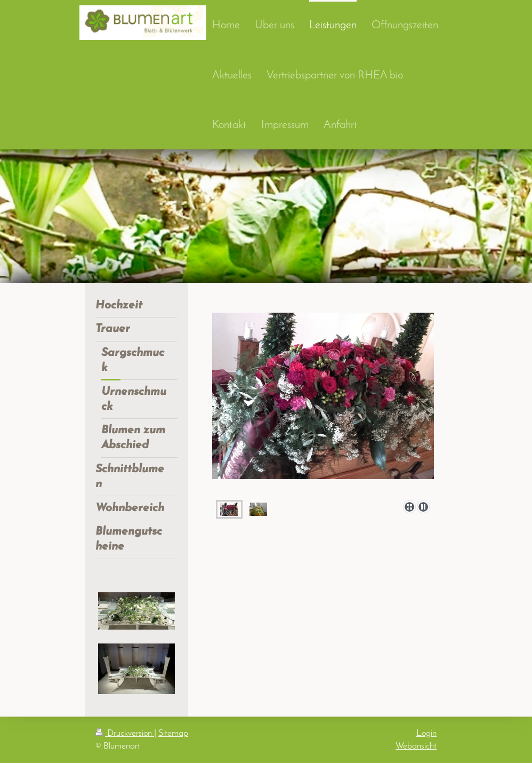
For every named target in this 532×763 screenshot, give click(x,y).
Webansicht (416, 746)
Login (426, 733)
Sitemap (173, 733)
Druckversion (125, 733)
